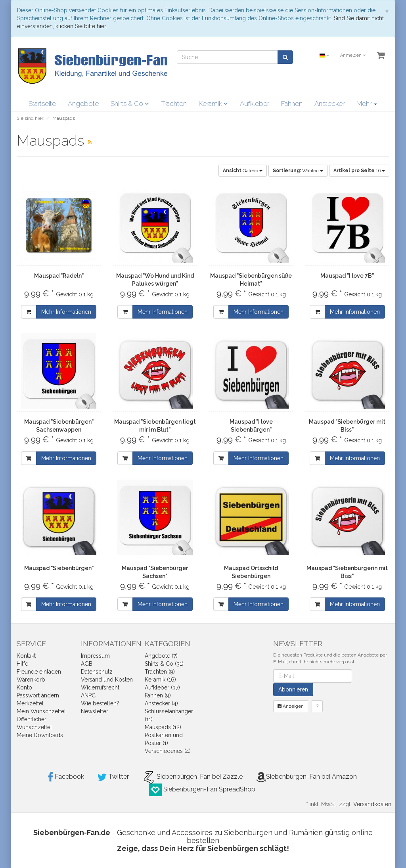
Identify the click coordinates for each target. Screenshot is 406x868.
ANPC (88, 695)
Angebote (83, 104)
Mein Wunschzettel (41, 711)
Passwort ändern (38, 695)
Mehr (367, 104)
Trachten (174, 104)
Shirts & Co (130, 104)
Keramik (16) (160, 680)
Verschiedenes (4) (168, 751)
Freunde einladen (39, 672)
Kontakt (26, 656)
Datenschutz (97, 672)
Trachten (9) (160, 672)
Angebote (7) (161, 656)
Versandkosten (372, 804)
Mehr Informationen (66, 312)
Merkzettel (30, 703)
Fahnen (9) (158, 695)
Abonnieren (293, 689)
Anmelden (353, 55)
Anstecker (329, 104)
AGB (87, 664)
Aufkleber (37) (162, 687)
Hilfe (22, 664)
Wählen (298, 171)
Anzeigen (291, 706)
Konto (24, 687)
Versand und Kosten (107, 680)
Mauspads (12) (163, 727)
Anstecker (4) (161, 703)
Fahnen (292, 104)
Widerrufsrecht (100, 687)
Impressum (95, 656)
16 (359, 171)
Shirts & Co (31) (164, 664)
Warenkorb (31, 680)
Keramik (213, 104)
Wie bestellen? (100, 703)
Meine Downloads (40, 735)
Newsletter (95, 711)
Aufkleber (255, 104)
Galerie (243, 171)
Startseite (42, 104)
